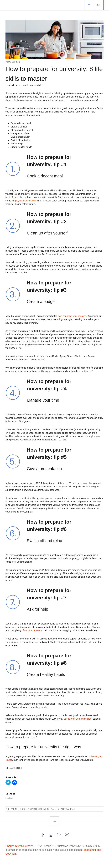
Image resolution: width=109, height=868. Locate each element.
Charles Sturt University (19, 846)
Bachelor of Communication (78, 719)
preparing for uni (17, 809)
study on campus (65, 809)
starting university (41, 809)
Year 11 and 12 (13, 62)
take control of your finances (72, 316)
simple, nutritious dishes (24, 201)
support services (32, 630)
